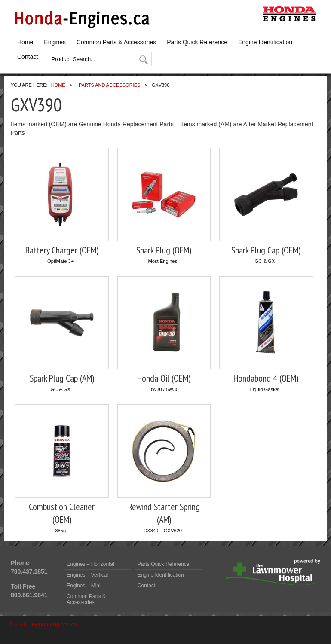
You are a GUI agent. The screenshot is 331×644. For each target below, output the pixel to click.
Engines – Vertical (87, 575)
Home (25, 42)
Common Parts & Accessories (116, 42)
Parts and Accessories (109, 85)
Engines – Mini (84, 586)
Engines (55, 42)
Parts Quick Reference (197, 42)
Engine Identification (265, 42)
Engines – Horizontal (90, 564)
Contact (28, 57)
